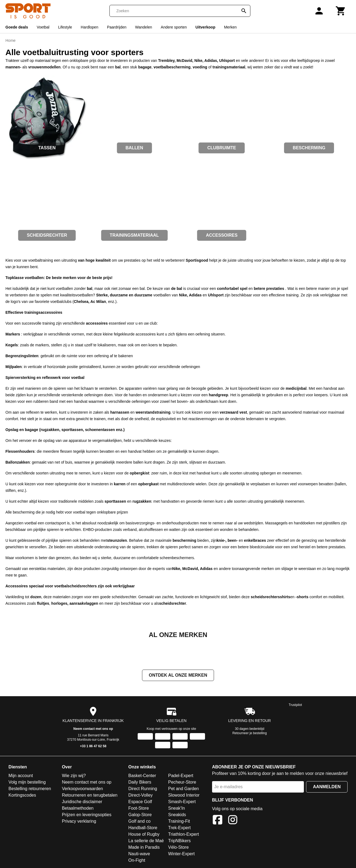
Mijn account (21, 776)
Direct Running (143, 789)
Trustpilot (295, 705)
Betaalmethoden (78, 809)
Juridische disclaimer (82, 802)
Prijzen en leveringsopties (87, 815)
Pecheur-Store (182, 783)
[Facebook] (218, 821)
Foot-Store (138, 809)
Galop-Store (140, 815)
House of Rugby (144, 835)
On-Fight (137, 861)
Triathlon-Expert (183, 835)
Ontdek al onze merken (178, 676)
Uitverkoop (205, 27)
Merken (230, 27)
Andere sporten (174, 27)
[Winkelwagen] (341, 11)
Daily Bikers (140, 783)
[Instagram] (233, 821)
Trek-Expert (179, 828)
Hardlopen (89, 27)
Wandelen (144, 27)
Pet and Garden (183, 789)
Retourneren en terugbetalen (90, 796)
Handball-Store (143, 828)
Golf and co (139, 822)
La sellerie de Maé (146, 841)
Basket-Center (142, 776)
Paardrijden (117, 27)
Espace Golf (140, 802)
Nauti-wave (139, 854)
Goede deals (17, 27)
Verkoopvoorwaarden (82, 789)
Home (10, 40)
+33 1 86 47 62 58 (93, 747)
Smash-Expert (182, 802)
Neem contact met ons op (93, 729)
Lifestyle (65, 27)
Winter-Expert (181, 854)
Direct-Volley (140, 796)
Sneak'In (177, 809)
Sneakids (177, 815)
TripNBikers (179, 841)
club (153, 323)
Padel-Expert (181, 776)
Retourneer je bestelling (250, 734)
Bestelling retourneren (30, 789)
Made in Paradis (144, 848)
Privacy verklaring (79, 822)
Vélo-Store (178, 848)
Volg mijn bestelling (27, 783)
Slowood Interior (184, 796)
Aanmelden (327, 787)
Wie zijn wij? (74, 776)
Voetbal (43, 27)
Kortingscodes (22, 796)
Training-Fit (179, 822)
